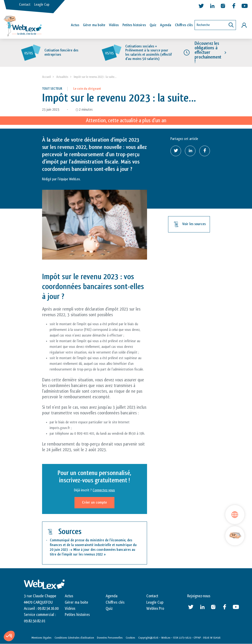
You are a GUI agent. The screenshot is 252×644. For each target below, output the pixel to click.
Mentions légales (41, 638)
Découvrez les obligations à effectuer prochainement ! (208, 53)
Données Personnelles (110, 638)
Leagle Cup (42, 5)
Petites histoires (134, 25)
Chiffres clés (184, 25)
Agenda (166, 25)
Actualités (62, 77)
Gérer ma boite (76, 602)
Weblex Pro (155, 609)
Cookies (130, 638)
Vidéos (114, 25)
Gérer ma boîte (94, 25)
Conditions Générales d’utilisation (74, 638)
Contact (25, 5)
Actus (75, 25)
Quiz (153, 25)
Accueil (46, 77)
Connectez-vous (104, 490)
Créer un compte (94, 503)
